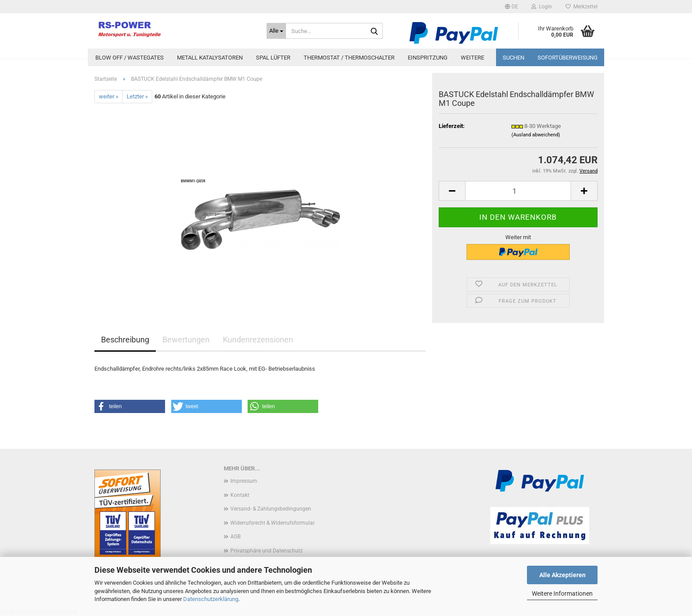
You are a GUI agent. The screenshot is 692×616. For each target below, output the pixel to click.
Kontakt (240, 495)
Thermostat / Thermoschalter (349, 58)
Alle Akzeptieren (562, 575)
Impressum (244, 481)
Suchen (513, 58)
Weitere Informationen (562, 593)
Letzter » (137, 96)
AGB (235, 537)
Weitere (472, 58)
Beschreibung (125, 340)
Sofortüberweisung (568, 58)
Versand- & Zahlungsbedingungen (271, 509)
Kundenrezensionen (258, 340)
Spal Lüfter (273, 58)
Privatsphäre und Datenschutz (267, 551)
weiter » (109, 96)
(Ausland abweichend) (536, 135)
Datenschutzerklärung (211, 599)
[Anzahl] (518, 191)
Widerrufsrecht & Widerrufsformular (273, 523)
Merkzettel (581, 7)
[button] (511, 7)
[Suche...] (276, 31)
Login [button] (542, 7)
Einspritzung (428, 58)
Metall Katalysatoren (210, 58)
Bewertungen (186, 340)
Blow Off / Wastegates (130, 58)
